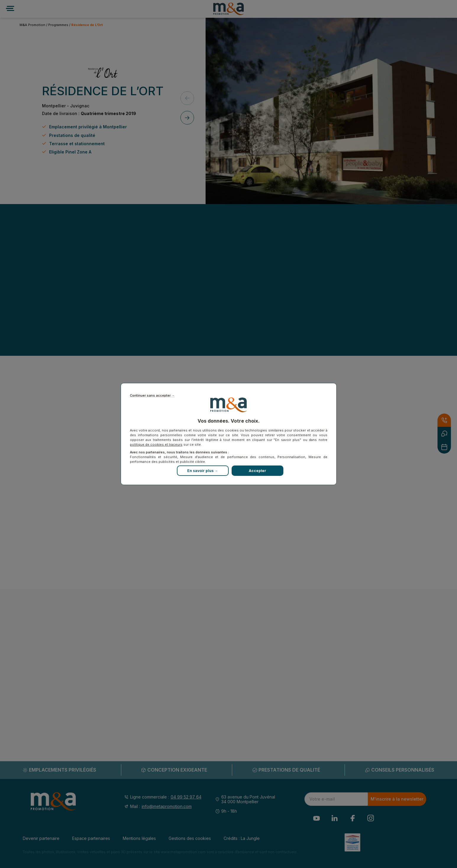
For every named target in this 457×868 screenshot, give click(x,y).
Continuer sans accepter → (152, 396)
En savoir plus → (203, 471)
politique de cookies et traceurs (156, 444)
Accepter (257, 471)
